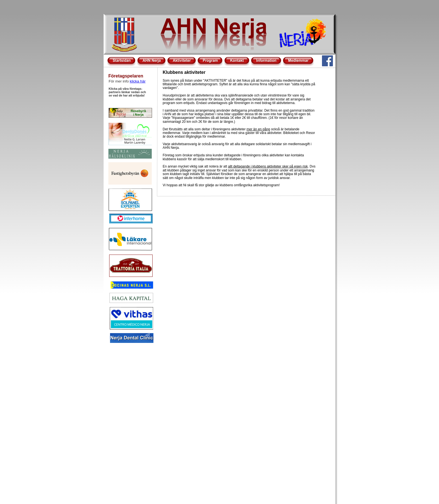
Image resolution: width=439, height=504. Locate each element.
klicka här (138, 81)
